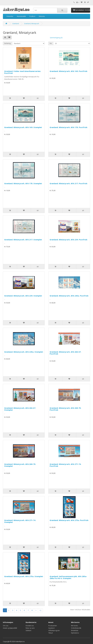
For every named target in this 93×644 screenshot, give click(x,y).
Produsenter (53, 626)
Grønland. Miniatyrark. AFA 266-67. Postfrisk (65, 353)
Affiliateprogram (54, 630)
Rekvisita (42, 16)
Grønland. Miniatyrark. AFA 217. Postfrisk (68, 183)
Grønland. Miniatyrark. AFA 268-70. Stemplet (20, 465)
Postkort (32, 16)
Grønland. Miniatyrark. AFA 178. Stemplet (23, 183)
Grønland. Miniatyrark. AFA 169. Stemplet (23, 127)
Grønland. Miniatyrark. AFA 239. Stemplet (23, 296)
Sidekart (28, 630)
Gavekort (51, 628)
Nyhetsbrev (75, 633)
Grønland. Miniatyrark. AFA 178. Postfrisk (68, 127)
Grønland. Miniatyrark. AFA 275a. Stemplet (24, 576)
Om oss (6, 626)
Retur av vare (30, 628)
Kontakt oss (30, 626)
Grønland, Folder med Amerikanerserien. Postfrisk (23, 72)
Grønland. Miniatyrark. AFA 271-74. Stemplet (20, 521)
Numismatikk (21, 16)
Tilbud (50, 633)
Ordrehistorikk (76, 628)
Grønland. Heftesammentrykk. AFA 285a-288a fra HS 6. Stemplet (68, 577)
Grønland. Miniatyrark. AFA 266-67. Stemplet (20, 409)
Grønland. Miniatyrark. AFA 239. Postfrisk (68, 240)
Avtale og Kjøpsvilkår (10, 628)
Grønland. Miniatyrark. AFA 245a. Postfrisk (69, 296)
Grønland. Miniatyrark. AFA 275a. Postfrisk (69, 520)
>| (40, 610)
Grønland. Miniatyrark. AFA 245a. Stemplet (24, 352)
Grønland (16, 24)
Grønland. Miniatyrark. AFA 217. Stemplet (23, 240)
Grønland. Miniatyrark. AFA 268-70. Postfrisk (65, 409)
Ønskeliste (75, 630)
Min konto (74, 626)
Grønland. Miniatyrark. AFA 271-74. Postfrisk (65, 465)
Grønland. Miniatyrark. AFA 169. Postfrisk (68, 71)
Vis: (51, 43)
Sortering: (8, 43)
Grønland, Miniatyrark (32, 24)
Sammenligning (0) (56, 38)
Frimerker (10, 16)
